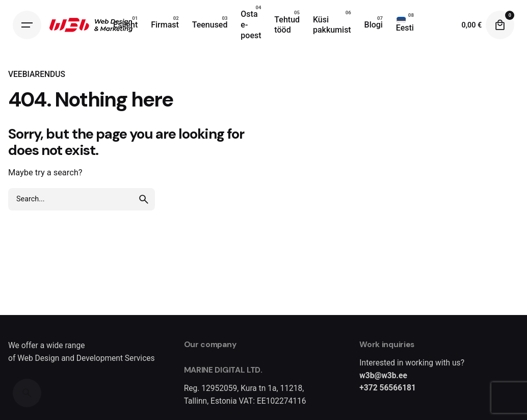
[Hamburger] (27, 25)
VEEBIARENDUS (37, 74)
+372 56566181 (388, 388)
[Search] (27, 393)
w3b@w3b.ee (383, 376)
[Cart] (500, 25)
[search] (144, 199)
